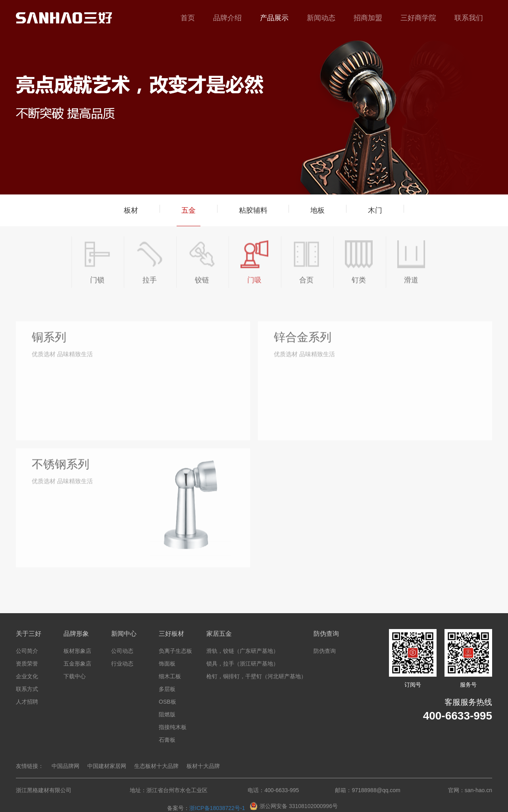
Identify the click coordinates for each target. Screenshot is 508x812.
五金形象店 (77, 664)
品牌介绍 (227, 18)
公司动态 (122, 651)
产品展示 (274, 18)
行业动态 (122, 664)
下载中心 (75, 676)
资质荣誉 (27, 664)
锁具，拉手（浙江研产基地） (242, 664)
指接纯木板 (173, 727)
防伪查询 (325, 651)
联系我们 (469, 18)
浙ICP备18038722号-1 (217, 808)
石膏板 (167, 740)
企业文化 (27, 676)
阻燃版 (167, 714)
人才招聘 (27, 702)
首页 (188, 18)
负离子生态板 (175, 651)
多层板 (167, 689)
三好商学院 (418, 18)
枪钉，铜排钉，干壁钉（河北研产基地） (256, 676)
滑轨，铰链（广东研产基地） (242, 651)
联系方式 (27, 689)
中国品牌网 (65, 766)
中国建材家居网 (107, 766)
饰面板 (167, 664)
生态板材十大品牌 (156, 766)
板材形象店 (77, 651)
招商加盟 (368, 18)
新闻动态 (321, 18)
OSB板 (167, 702)
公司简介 (27, 651)
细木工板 (170, 676)
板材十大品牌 (203, 766)
